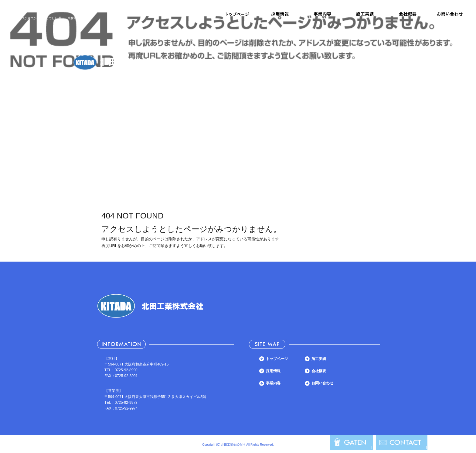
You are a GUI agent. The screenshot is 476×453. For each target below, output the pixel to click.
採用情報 (280, 14)
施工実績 (365, 14)
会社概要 (407, 14)
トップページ (237, 14)
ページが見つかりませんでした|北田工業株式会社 (49, 18)
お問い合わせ (450, 14)
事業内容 (322, 14)
